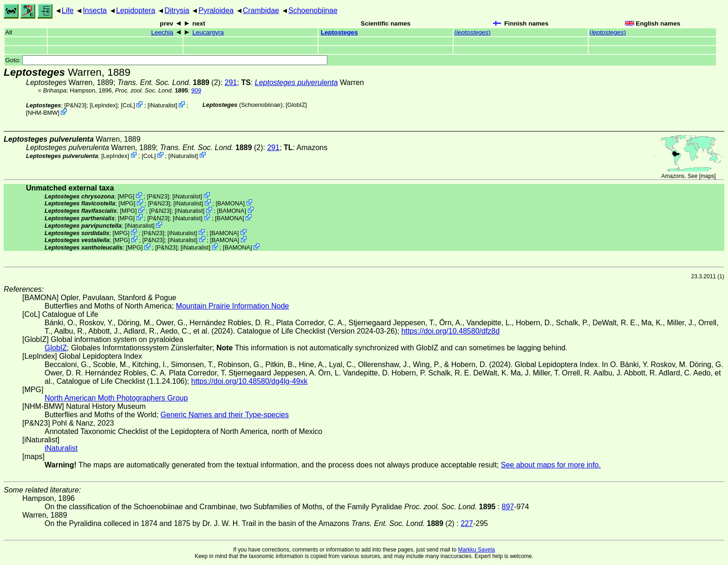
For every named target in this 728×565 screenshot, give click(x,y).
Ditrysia (177, 10)
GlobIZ (296, 105)
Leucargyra (208, 32)
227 (467, 523)
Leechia (162, 32)
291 (231, 82)
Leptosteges (339, 32)
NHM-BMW (43, 113)
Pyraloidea (216, 10)
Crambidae (261, 10)
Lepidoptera (136, 10)
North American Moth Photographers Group (116, 398)
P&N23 (75, 105)
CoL (128, 105)
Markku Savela (476, 550)
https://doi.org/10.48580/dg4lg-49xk (250, 381)
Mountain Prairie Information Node (233, 306)
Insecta (95, 10)
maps (707, 176)
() (472, 32)
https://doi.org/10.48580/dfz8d (450, 331)
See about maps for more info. (551, 465)
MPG (126, 196)
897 (508, 507)
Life (68, 10)
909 (196, 90)
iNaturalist (162, 105)
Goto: (166, 60)
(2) (169, 82)
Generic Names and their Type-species (225, 415)
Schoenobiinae (313, 10)
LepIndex (104, 105)
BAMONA (230, 203)
